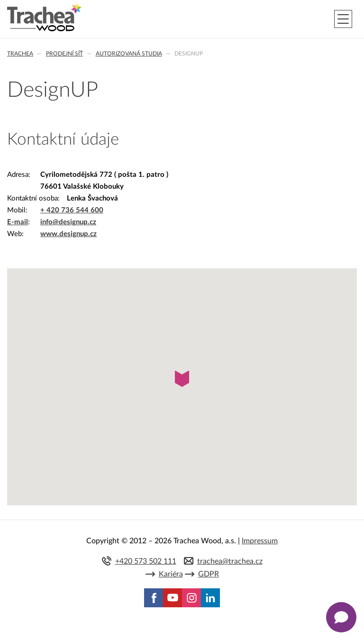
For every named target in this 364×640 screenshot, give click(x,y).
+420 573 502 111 (146, 561)
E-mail (18, 222)
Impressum (260, 541)
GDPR (209, 574)
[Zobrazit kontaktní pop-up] (341, 617)
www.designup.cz (68, 234)
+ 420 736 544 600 (72, 210)
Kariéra (171, 574)
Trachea (20, 54)
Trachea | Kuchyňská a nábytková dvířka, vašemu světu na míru (44, 18)
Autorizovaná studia (129, 54)
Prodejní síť (64, 54)
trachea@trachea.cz (230, 561)
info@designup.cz (68, 222)
